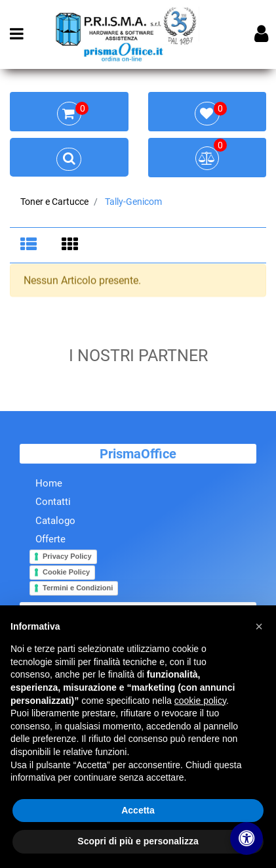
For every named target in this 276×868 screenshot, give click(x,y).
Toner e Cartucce (54, 202)
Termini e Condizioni (78, 589)
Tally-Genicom (133, 202)
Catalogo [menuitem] (55, 522)
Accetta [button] (138, 810)
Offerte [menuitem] (50, 540)
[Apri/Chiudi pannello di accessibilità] (246, 838)
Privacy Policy (67, 557)
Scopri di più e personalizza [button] (138, 841)
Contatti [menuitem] (53, 503)
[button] (259, 626)
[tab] (30, 246)
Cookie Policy (66, 573)
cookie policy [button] (200, 701)
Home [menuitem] (49, 485)
